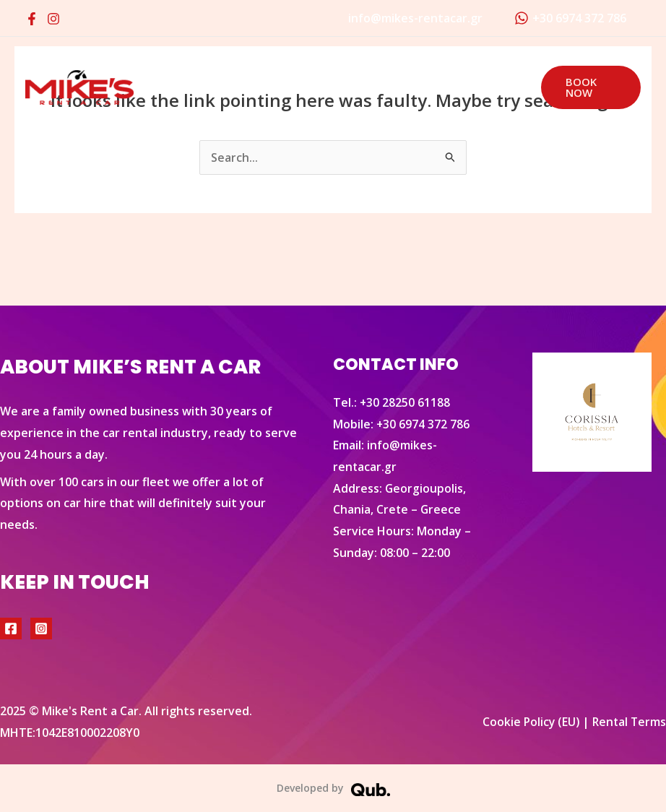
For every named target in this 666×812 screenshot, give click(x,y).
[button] (588, 87)
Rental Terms (628, 722)
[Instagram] (53, 19)
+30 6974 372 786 (423, 424)
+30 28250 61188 (405, 402)
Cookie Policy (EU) (528, 722)
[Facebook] (32, 19)
